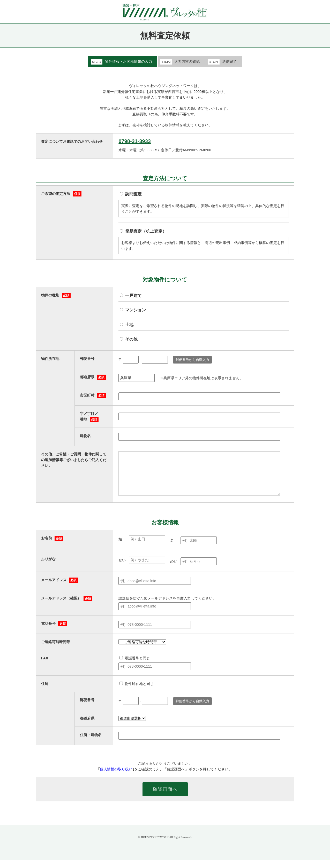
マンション (136, 310)
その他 (131, 339)
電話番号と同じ (137, 666)
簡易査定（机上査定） (146, 231)
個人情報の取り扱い (116, 777)
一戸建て (133, 295)
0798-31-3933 (135, 141)
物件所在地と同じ (139, 691)
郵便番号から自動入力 (192, 360)
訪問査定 (133, 194)
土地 (129, 325)
